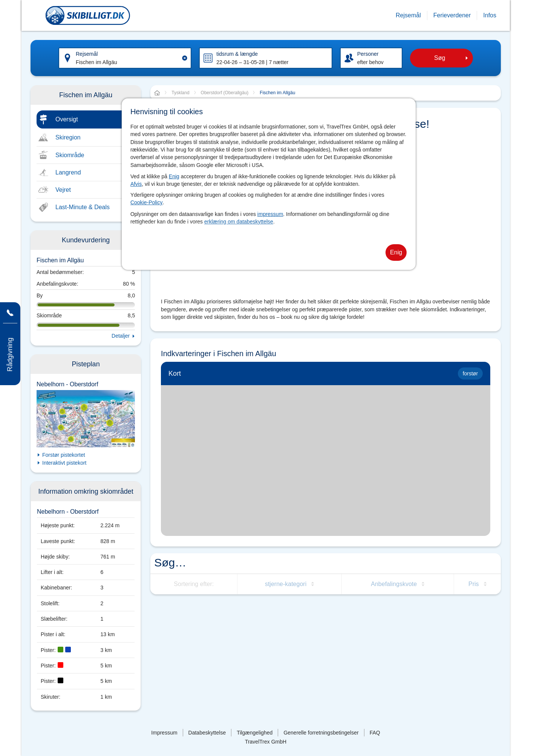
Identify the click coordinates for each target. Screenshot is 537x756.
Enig (174, 176)
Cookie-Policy (147, 202)
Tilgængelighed (255, 733)
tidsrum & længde (237, 54)
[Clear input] (185, 58)
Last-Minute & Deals (83, 207)
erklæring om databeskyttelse (239, 222)
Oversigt (67, 119)
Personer (368, 54)
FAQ (375, 733)
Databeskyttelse (207, 733)
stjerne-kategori (286, 584)
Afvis (136, 184)
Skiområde (70, 155)
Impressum (164, 733)
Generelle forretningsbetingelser (321, 733)
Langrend (68, 172)
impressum (270, 214)
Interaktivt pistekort (64, 463)
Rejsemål (87, 54)
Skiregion (68, 137)
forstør (470, 373)
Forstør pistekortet (64, 455)
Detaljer (121, 336)
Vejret (63, 190)
